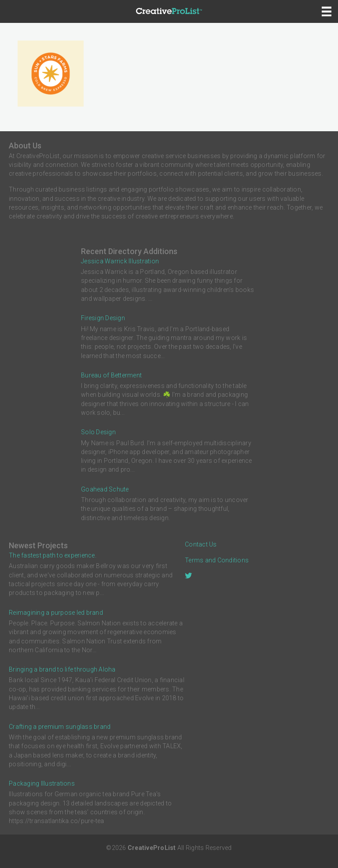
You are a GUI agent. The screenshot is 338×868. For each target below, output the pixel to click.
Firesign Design (103, 318)
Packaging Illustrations (42, 783)
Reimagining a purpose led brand (56, 613)
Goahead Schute (105, 489)
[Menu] (327, 11)
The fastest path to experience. (53, 555)
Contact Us (201, 544)
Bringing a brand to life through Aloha (62, 669)
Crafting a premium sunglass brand (60, 727)
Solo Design (98, 432)
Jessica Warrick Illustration (120, 261)
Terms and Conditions (217, 560)
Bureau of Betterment (111, 375)
